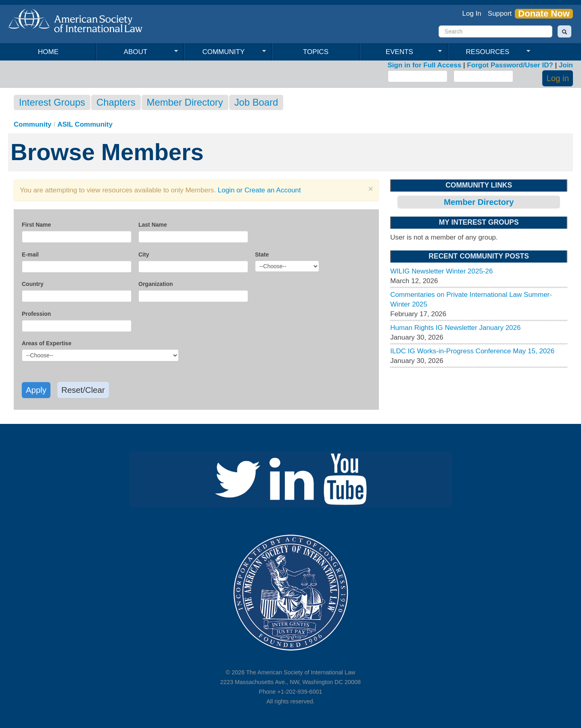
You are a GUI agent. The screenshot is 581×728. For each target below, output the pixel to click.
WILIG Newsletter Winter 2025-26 (441, 271)
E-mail (30, 254)
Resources (489, 52)
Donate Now (544, 14)
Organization (156, 284)
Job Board (256, 102)
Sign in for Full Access (425, 65)
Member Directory (185, 102)
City (144, 254)
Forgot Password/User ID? (510, 65)
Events (401, 52)
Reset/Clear (83, 390)
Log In (472, 14)
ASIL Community (85, 124)
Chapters (116, 102)
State (262, 254)
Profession (36, 314)
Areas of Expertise (47, 343)
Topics (316, 52)
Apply (36, 390)
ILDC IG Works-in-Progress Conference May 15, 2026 (472, 351)
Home (48, 52)
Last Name (153, 225)
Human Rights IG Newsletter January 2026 (455, 328)
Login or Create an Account (259, 190)
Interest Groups (52, 102)
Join (566, 65)
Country (33, 284)
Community (225, 52)
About (137, 52)
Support (500, 14)
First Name (36, 225)
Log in (558, 78)
